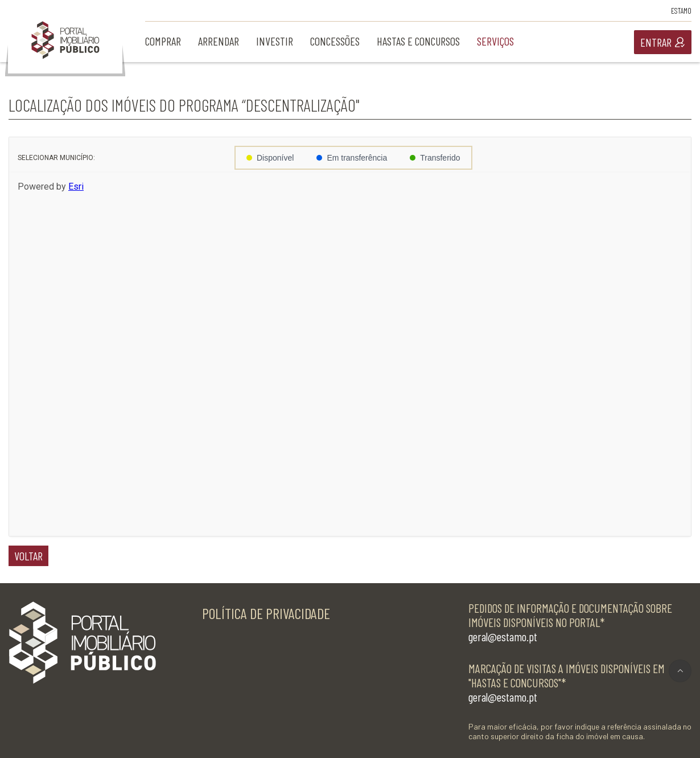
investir (275, 41)
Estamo (681, 11)
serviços (495, 41)
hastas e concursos (418, 41)
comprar (163, 41)
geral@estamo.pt (503, 636)
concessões (335, 41)
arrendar (219, 41)
